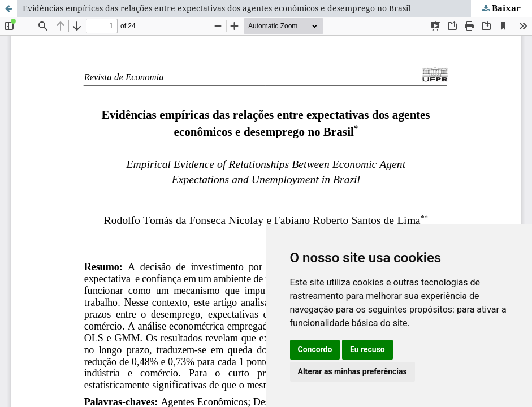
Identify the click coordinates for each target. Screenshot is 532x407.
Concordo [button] (315, 349)
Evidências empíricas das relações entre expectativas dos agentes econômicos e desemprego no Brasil (217, 8)
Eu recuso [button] (367, 349)
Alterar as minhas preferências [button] (352, 371)
